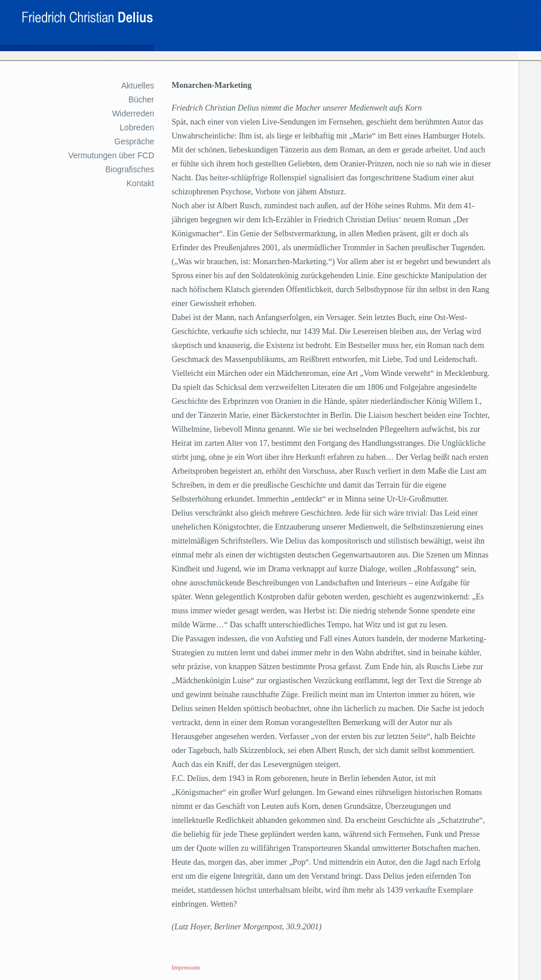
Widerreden (133, 113)
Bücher (141, 100)
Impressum (186, 967)
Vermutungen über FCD (111, 155)
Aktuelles (138, 86)
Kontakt (140, 183)
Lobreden (137, 127)
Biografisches (130, 169)
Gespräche (134, 141)
